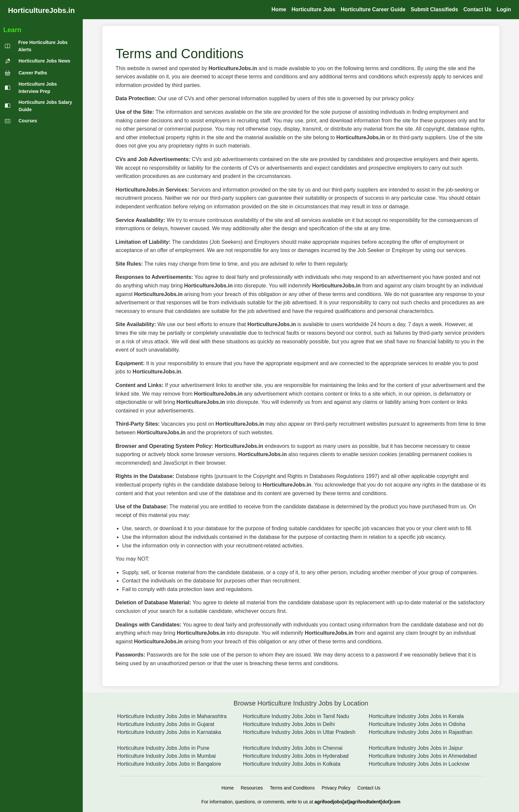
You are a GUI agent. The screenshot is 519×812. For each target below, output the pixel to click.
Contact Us (369, 788)
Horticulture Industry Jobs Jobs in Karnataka (169, 732)
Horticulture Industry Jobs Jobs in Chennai (293, 748)
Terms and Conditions (292, 788)
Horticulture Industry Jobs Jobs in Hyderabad (296, 756)
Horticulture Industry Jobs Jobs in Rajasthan (421, 732)
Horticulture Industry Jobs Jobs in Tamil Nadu (296, 716)
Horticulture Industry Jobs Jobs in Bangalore (169, 764)
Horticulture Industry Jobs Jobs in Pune (163, 748)
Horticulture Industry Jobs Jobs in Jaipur (416, 748)
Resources (252, 788)
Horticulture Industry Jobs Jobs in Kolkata (292, 764)
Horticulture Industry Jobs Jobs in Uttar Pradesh (299, 732)
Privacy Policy (336, 788)
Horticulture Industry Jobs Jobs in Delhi (289, 724)
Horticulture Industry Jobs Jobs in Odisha (417, 724)
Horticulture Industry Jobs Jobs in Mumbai (166, 756)
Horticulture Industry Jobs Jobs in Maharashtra (172, 716)
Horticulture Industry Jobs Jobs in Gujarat (166, 724)
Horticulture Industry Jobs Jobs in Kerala (416, 716)
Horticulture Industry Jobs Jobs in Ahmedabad (423, 756)
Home (228, 788)
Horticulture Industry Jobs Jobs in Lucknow (419, 764)
